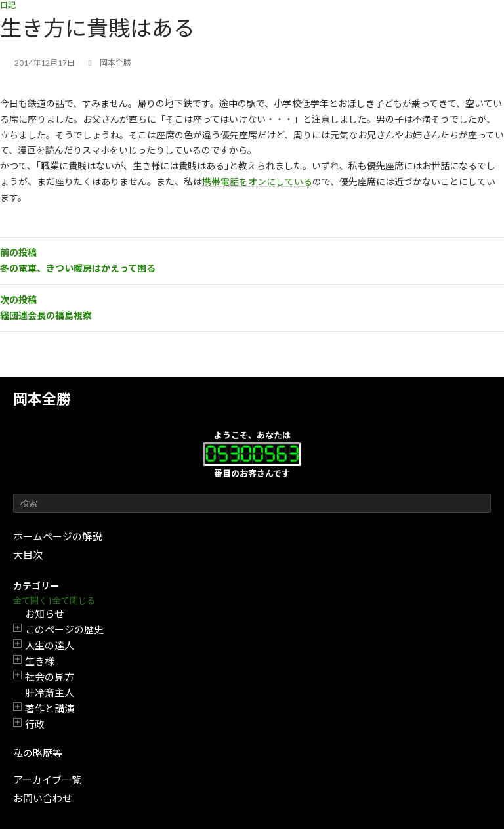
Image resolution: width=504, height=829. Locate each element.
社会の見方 (50, 677)
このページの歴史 (64, 629)
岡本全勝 (42, 399)
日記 (8, 5)
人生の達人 (50, 645)
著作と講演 (50, 708)
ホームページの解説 (57, 536)
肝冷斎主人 (50, 692)
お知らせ (45, 614)
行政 (35, 724)
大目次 (28, 555)
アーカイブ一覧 (47, 780)
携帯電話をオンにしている (257, 181)
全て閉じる (74, 600)
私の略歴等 (38, 753)
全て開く (30, 600)
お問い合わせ (43, 798)
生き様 (40, 661)
